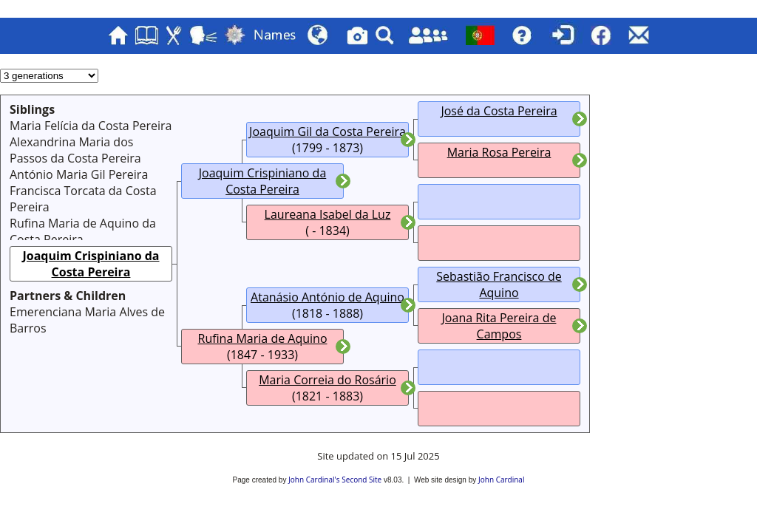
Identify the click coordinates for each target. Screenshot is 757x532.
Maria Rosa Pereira (499, 152)
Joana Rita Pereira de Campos (499, 326)
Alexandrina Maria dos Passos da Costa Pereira (75, 150)
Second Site (361, 480)
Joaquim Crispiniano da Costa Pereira (91, 264)
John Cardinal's (314, 480)
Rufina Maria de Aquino (263, 338)
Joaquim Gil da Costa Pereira (327, 132)
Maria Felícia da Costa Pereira (91, 126)
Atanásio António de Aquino (327, 297)
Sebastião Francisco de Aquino (499, 284)
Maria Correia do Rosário (327, 380)
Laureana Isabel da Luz (328, 214)
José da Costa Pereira (499, 111)
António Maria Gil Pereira (79, 174)
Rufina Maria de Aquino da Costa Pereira (83, 231)
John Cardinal (501, 480)
